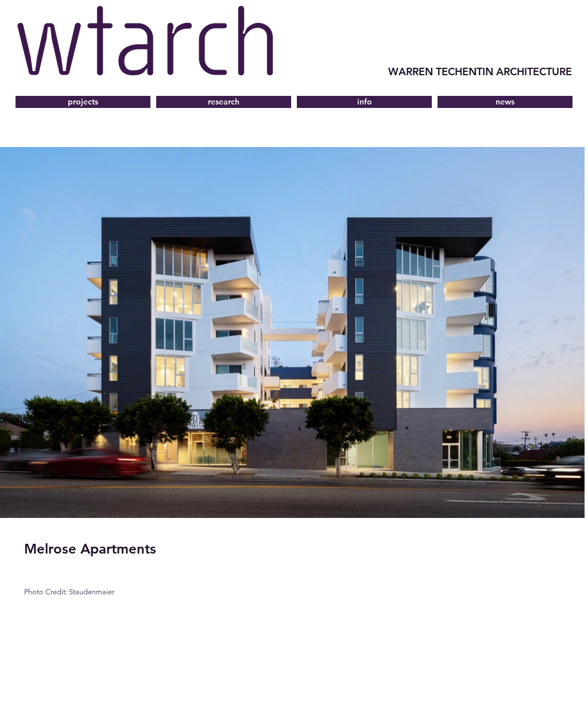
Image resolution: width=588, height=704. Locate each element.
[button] (364, 102)
